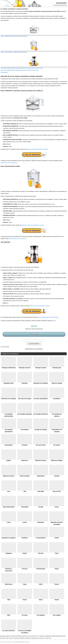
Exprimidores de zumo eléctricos (9, 163)
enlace (54, 321)
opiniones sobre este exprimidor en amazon (37, 149)
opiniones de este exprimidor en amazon (40, 306)
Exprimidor (61, 3)
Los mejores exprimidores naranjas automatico (14, 9)
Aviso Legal (27, 642)
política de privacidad (20, 642)
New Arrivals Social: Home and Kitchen (48, 317)
